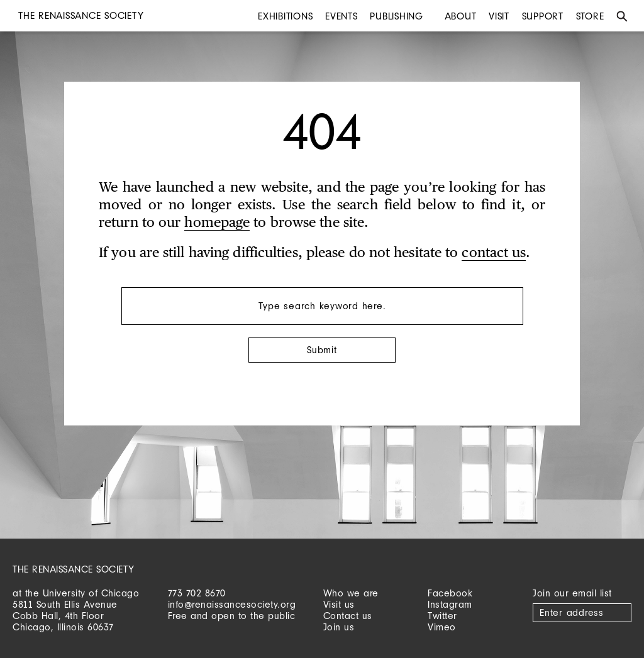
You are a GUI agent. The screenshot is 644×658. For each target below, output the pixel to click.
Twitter (442, 616)
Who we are (351, 593)
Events (341, 16)
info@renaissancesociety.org (232, 604)
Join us (339, 627)
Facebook (450, 593)
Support (543, 16)
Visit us (339, 604)
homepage (217, 223)
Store (590, 16)
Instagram (450, 604)
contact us (494, 253)
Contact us (348, 616)
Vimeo (442, 627)
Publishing (397, 16)
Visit (499, 16)
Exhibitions (285, 16)
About (461, 16)
